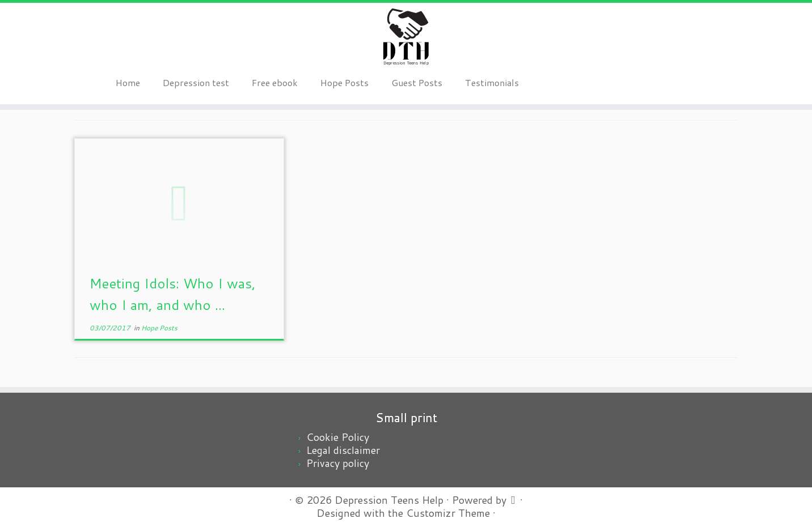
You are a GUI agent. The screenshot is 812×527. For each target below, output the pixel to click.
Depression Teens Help (389, 500)
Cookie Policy (338, 437)
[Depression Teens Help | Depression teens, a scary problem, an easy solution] (406, 37)
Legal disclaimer (343, 450)
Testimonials (492, 82)
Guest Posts (417, 82)
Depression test (196, 82)
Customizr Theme (448, 513)
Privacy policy (338, 463)
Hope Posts (344, 82)
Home (128, 82)
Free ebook (275, 82)
